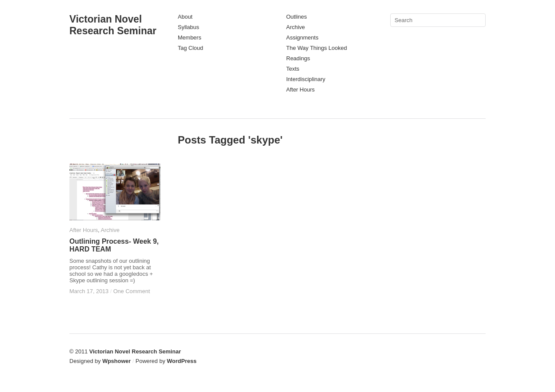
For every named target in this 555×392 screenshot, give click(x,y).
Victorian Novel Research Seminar (113, 25)
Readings (298, 58)
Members (189, 38)
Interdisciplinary (306, 79)
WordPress (182, 361)
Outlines (297, 17)
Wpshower (117, 361)
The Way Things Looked (317, 48)
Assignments (302, 38)
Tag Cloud (191, 48)
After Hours (300, 90)
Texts (293, 69)
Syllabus (188, 27)
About (185, 17)
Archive (295, 27)
